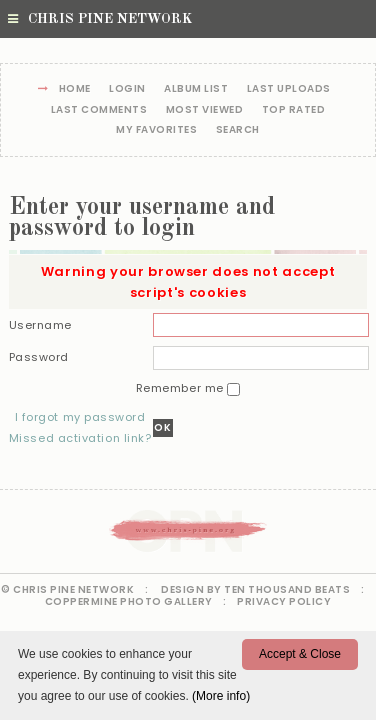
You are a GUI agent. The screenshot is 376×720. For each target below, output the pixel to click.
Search (238, 130)
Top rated (294, 110)
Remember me (182, 388)
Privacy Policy (284, 601)
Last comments (99, 110)
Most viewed (205, 110)
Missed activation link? (80, 438)
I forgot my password (80, 417)
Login (127, 89)
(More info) (221, 696)
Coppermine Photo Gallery (129, 601)
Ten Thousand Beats (287, 589)
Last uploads (289, 89)
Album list (196, 89)
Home (75, 89)
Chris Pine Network (100, 19)
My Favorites (156, 130)
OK (163, 427)
